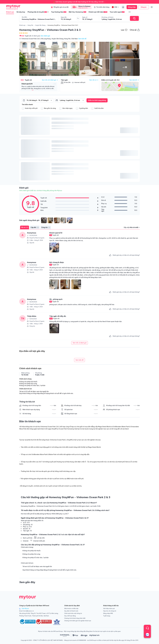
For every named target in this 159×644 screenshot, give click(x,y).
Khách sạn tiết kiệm (98, 12)
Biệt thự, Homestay (77, 12)
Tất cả (25, 227)
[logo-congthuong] (44, 622)
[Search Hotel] (134, 18)
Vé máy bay (21, 12)
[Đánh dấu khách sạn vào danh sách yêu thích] (124, 30)
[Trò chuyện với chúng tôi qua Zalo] (147, 635)
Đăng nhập (132, 7)
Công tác (46, 227)
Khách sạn (10, 12)
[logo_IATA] (57, 622)
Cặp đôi (35, 227)
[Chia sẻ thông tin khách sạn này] (135, 30)
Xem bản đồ (82, 39)
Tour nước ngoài (117, 12)
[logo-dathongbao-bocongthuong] (27, 622)
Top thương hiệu (59, 12)
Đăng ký (144, 7)
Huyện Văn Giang (40, 25)
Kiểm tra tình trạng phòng (97, 100)
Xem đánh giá (45, 36)
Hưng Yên (30, 25)
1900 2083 (55, 514)
